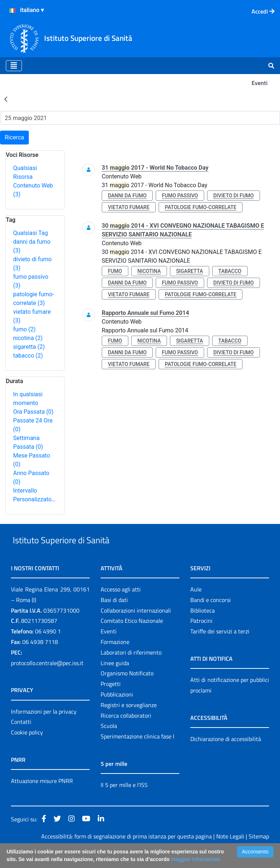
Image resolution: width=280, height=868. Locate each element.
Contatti (21, 739)
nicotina (28, 338)
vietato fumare (129, 207)
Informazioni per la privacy (44, 728)
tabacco (28, 356)
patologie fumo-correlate (201, 207)
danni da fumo (127, 196)
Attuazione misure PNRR (42, 798)
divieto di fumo (234, 196)
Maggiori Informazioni (195, 859)
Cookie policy (27, 749)
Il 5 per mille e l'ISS (124, 802)
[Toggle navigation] (14, 66)
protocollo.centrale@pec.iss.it (47, 680)
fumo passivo (180, 196)
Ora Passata (33, 412)
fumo (24, 329)
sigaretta (29, 347)
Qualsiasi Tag (30, 233)
